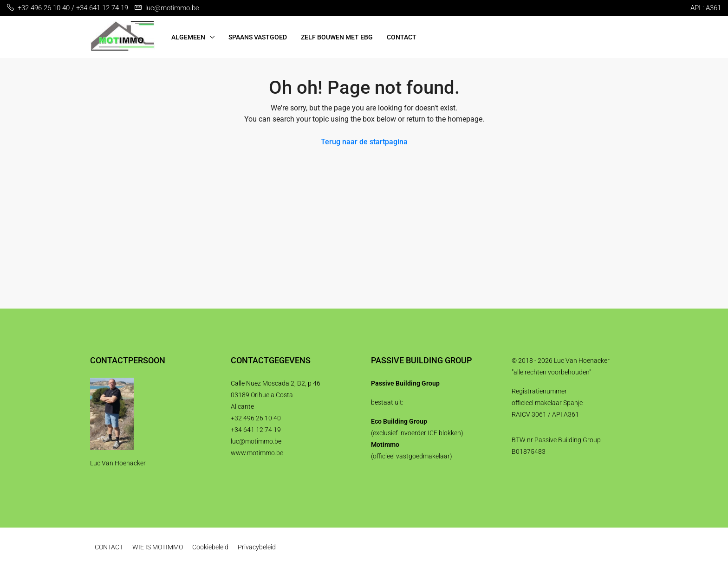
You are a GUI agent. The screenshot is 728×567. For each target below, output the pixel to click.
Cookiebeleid (210, 547)
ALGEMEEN (188, 37)
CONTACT (402, 37)
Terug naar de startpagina (364, 142)
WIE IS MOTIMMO (158, 547)
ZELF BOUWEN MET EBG (337, 37)
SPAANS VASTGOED (258, 37)
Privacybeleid (257, 547)
